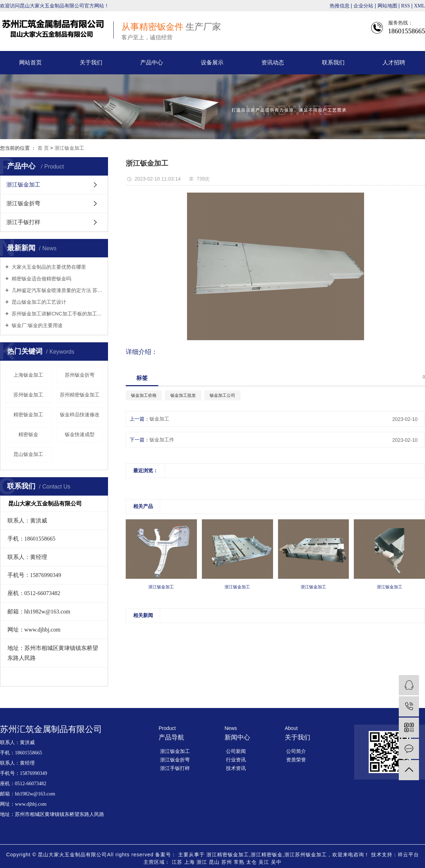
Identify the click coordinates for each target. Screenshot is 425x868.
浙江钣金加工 (69, 148)
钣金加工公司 (222, 395)
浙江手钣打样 (23, 222)
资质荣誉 (296, 760)
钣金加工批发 (183, 395)
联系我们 (333, 62)
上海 (190, 862)
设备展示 (212, 62)
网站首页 (30, 62)
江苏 (178, 862)
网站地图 (388, 6)
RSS (406, 6)
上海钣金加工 (28, 375)
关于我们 (91, 62)
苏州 (228, 862)
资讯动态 (273, 62)
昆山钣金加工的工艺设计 (38, 302)
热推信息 (340, 6)
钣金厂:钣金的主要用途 (36, 325)
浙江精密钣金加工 (228, 855)
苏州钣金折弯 (80, 375)
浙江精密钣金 (267, 855)
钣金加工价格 (144, 395)
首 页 (43, 148)
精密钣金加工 (28, 415)
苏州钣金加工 (28, 395)
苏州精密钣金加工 (80, 395)
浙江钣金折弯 (23, 203)
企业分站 (363, 6)
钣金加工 (159, 419)
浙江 (203, 862)
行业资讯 (236, 760)
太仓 (252, 862)
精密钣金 (28, 434)
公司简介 (296, 751)
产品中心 (152, 62)
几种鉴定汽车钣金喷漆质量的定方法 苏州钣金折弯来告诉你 (56, 290)
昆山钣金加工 (28, 454)
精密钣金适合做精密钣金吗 (41, 279)
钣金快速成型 (80, 434)
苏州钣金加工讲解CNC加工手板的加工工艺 (56, 314)
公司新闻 (236, 751)
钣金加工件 (162, 440)
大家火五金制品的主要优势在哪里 (48, 267)
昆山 (215, 862)
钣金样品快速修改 (80, 415)
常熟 (240, 862)
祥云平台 (408, 855)
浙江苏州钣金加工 (306, 855)
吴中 (276, 862)
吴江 (265, 862)
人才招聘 (394, 62)
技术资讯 (236, 768)
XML (420, 6)
